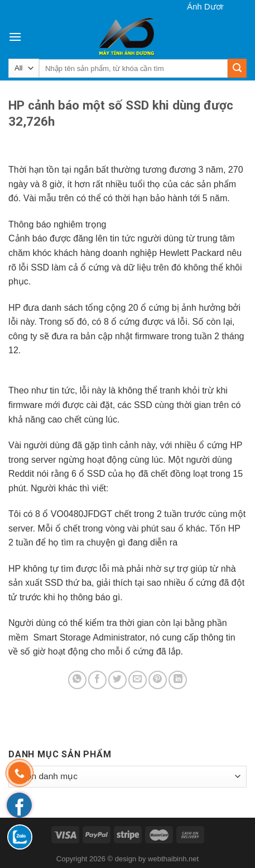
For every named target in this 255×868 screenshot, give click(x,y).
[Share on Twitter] (117, 680)
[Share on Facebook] (97, 680)
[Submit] (237, 68)
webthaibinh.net (173, 859)
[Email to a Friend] (138, 680)
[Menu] (15, 37)
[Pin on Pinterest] (158, 680)
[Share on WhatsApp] (77, 680)
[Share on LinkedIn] (178, 680)
